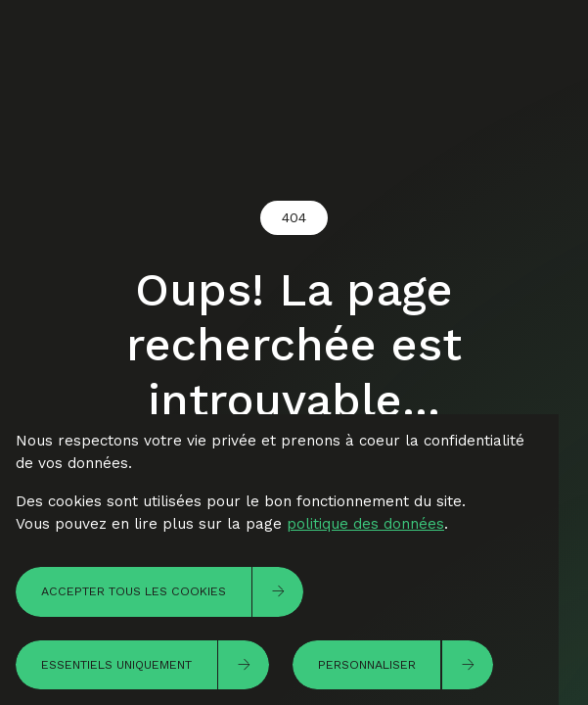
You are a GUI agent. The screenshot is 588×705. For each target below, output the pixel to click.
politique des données (365, 524)
